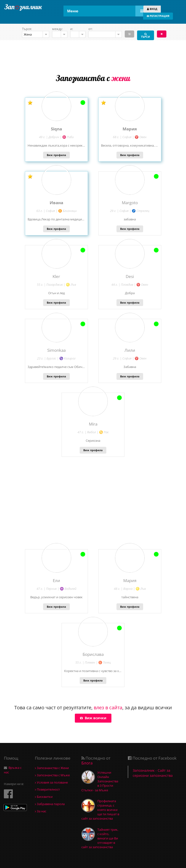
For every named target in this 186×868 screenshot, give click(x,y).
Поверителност (47, 789)
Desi (130, 276)
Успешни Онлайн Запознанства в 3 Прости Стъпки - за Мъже (100, 781)
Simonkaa (56, 350)
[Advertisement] (93, 56)
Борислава (93, 654)
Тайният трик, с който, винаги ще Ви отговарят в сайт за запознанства (100, 838)
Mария (130, 129)
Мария (130, 580)
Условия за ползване (51, 782)
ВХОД (152, 9)
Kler (56, 276)
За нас (41, 811)
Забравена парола (50, 804)
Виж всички (93, 718)
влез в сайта (108, 707)
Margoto (130, 203)
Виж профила (56, 155)
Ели (56, 580)
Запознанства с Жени (52, 768)
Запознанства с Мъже (52, 775)
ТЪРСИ (145, 35)
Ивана (56, 203)
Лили (130, 350)
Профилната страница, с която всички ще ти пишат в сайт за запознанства (100, 810)
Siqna (56, 129)
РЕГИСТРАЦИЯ (158, 16)
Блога (87, 763)
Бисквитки (44, 797)
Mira (93, 424)
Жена (28, 34)
